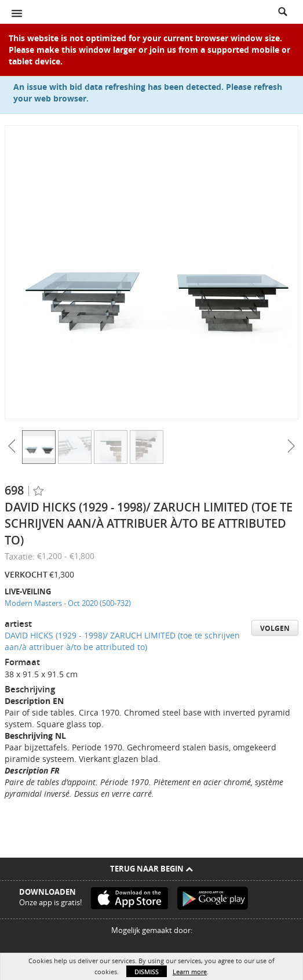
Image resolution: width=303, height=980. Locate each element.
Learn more (190, 972)
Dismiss (147, 972)
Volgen (275, 628)
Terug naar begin (151, 869)
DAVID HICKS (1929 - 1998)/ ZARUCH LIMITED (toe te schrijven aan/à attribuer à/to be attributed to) (122, 641)
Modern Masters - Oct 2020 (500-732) (68, 603)
